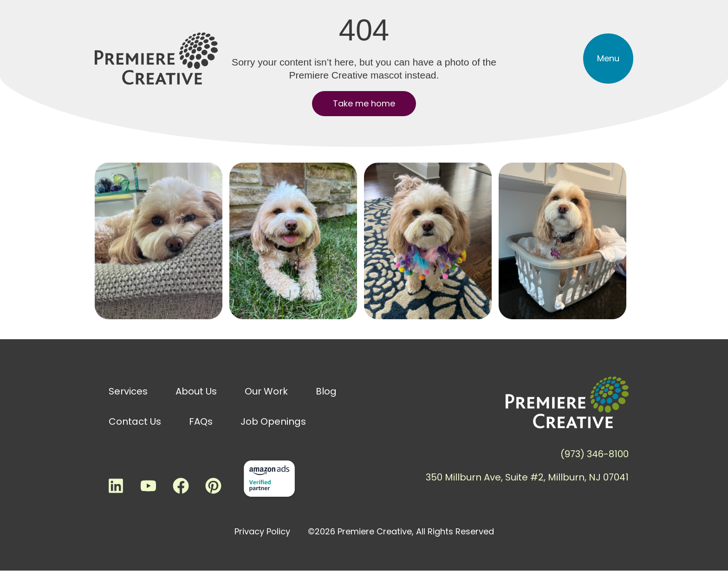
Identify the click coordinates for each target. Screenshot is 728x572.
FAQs (201, 421)
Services (128, 391)
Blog (326, 391)
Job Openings (273, 421)
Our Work (266, 391)
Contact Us (135, 421)
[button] (608, 59)
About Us (196, 391)
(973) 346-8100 (595, 454)
